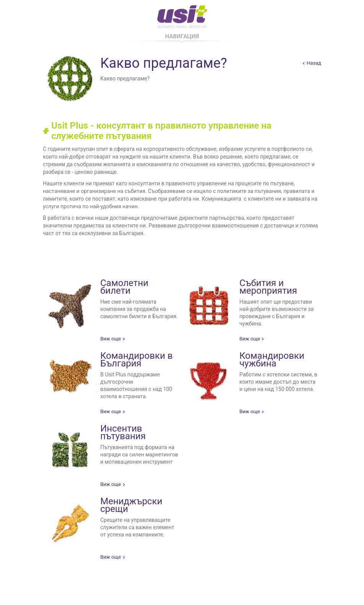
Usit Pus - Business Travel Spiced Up (182, 15)
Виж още (111, 339)
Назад (314, 63)
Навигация (182, 36)
